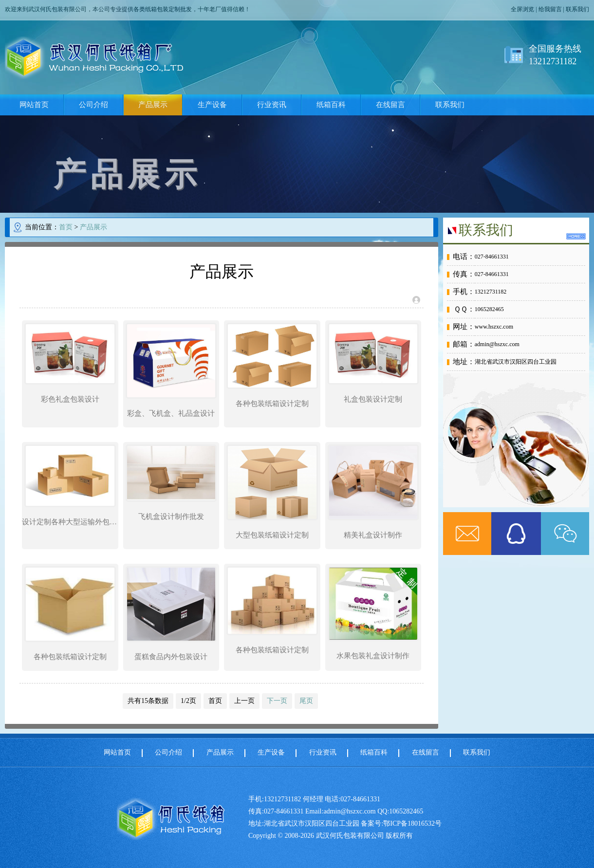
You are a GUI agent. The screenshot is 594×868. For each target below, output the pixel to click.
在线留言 (390, 105)
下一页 (277, 701)
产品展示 (153, 105)
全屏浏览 (522, 9)
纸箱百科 (331, 105)
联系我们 (577, 9)
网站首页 (34, 105)
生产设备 (212, 105)
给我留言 (550, 9)
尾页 (306, 701)
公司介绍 (93, 105)
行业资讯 (272, 105)
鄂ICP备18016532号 (412, 823)
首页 (66, 227)
